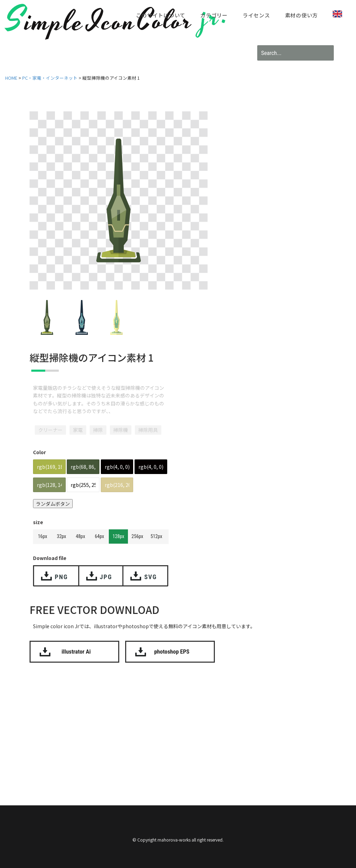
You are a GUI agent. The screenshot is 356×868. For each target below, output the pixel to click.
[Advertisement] (183, 725)
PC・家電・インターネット (50, 78)
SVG (151, 577)
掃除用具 (148, 430)
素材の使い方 (302, 15)
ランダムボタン (53, 504)
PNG (62, 577)
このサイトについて (161, 15)
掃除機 (121, 430)
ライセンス (256, 15)
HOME (11, 78)
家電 (78, 430)
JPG (106, 577)
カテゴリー (214, 15)
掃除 (98, 430)
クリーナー (50, 430)
